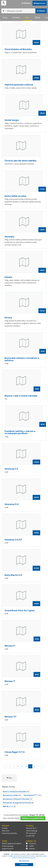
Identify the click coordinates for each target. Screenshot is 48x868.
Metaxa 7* (10, 681)
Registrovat (40, 3)
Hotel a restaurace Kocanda (16, 792)
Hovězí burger (12, 120)
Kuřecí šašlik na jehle (15, 196)
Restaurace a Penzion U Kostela (17, 799)
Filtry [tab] (9, 778)
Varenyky (9, 237)
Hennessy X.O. (12, 504)
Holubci (8, 277)
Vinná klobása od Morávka (18, 49)
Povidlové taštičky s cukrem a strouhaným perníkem (20, 432)
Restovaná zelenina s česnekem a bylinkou (22, 359)
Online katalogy (32, 831)
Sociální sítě (30, 836)
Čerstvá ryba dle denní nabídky (20, 161)
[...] (21, 11)
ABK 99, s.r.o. (9, 806)
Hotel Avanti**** (32, 795)
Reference (6, 831)
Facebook (31, 844)
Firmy (5, 17)
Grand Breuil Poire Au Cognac (20, 610)
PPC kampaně (31, 833)
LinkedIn (30, 849)
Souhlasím (24, 864)
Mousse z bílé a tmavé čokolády (21, 396)
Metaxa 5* (10, 646)
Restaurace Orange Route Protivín (18, 803)
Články (37, 17)
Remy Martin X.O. (14, 575)
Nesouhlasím (24, 861)
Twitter (30, 846)
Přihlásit (26, 3)
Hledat (41, 11)
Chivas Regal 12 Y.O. (15, 752)
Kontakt (5, 828)
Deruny (8, 318)
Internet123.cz (31, 828)
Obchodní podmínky (9, 833)
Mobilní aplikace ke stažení (12, 844)
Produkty (16, 17)
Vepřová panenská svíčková (19, 85)
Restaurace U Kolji (12, 795)
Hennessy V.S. (12, 469)
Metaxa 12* (11, 717)
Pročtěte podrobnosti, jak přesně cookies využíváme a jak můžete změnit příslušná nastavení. (27, 857)
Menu (27, 17)
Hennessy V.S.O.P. (14, 540)
